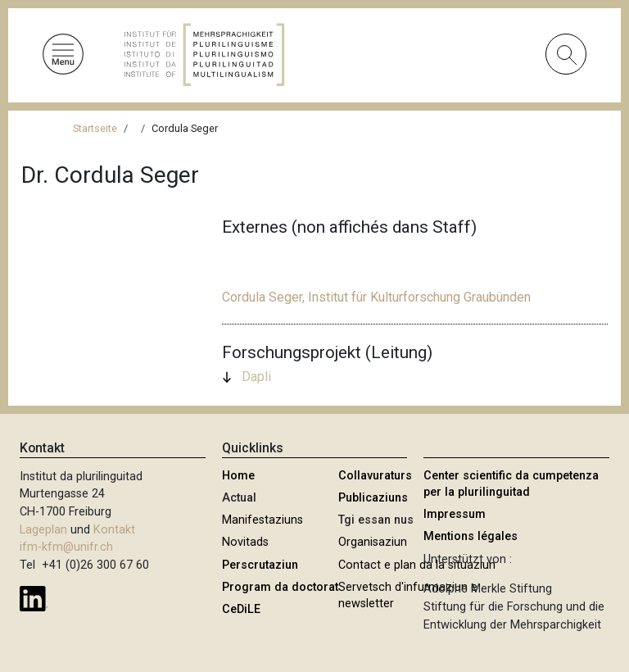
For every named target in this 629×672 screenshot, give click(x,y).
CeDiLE (241, 609)
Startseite (95, 128)
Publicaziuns (373, 498)
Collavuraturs (375, 476)
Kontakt (114, 530)
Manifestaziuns (262, 520)
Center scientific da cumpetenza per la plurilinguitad (511, 484)
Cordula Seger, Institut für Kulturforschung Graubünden (376, 297)
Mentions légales (471, 536)
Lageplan (43, 530)
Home (238, 476)
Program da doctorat (280, 587)
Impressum (455, 514)
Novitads (245, 542)
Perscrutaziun (260, 565)
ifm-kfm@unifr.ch (66, 547)
